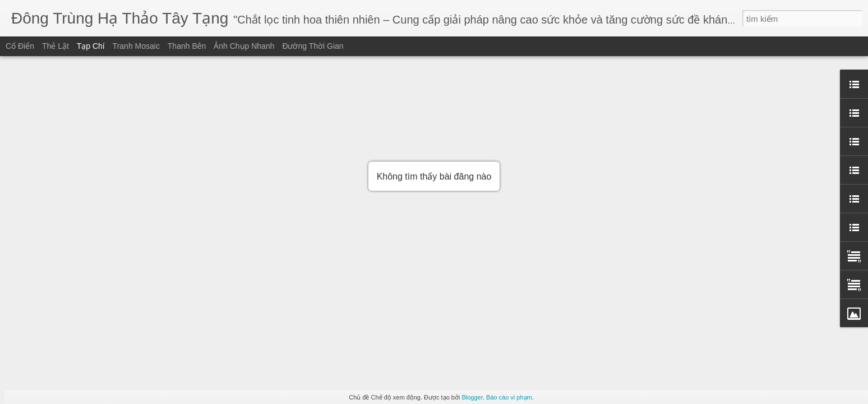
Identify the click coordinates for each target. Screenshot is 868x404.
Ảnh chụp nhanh (244, 46)
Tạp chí (91, 46)
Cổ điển (20, 46)
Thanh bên (187, 46)
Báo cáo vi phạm (509, 397)
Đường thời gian (313, 46)
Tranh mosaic (136, 46)
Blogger (472, 397)
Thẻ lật (56, 46)
